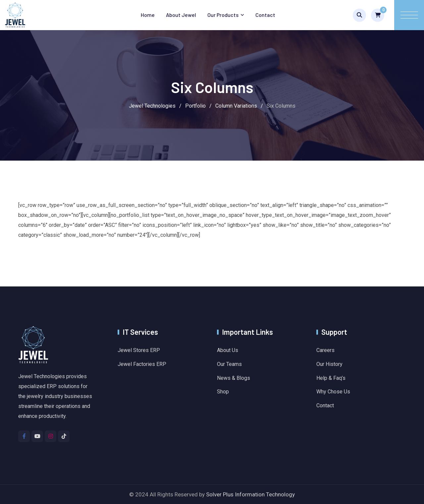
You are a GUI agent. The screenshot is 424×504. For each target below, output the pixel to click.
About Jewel (181, 15)
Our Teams (229, 364)
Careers (325, 350)
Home (148, 15)
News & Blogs (234, 378)
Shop (223, 392)
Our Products (223, 15)
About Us (228, 350)
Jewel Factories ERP (142, 364)
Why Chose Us (333, 392)
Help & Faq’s (331, 378)
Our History (329, 364)
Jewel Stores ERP (139, 350)
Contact (265, 15)
